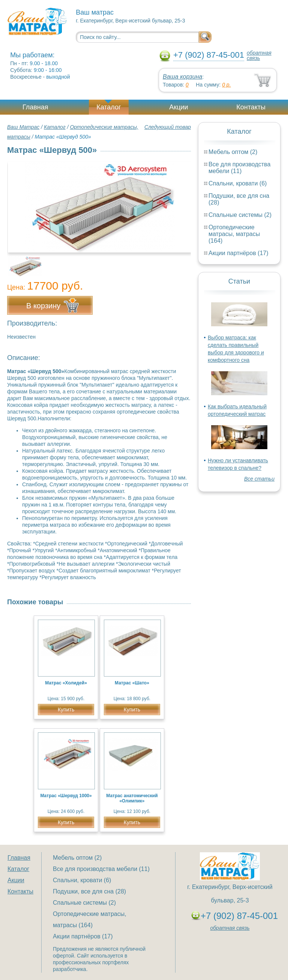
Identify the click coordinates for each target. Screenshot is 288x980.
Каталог (109, 107)
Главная (35, 107)
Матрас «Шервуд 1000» (66, 796)
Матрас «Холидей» (66, 683)
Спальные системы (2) (240, 215)
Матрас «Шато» (132, 683)
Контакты (251, 107)
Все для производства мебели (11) (239, 168)
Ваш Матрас (23, 127)
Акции (178, 107)
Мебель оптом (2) (233, 152)
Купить (66, 710)
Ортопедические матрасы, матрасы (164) (234, 234)
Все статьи (259, 479)
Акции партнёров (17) (238, 253)
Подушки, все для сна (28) (89, 891)
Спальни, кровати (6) (238, 183)
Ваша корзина (182, 77)
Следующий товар (168, 127)
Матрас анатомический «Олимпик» (132, 798)
